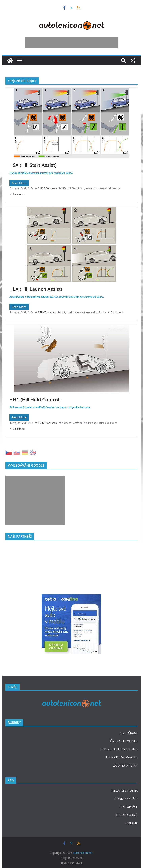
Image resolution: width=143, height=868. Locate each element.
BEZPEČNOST (129, 733)
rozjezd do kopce (110, 188)
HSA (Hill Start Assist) (33, 165)
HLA (63, 312)
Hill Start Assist (76, 188)
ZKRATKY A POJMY (125, 766)
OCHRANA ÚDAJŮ (126, 815)
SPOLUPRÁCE (129, 807)
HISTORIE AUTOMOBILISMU (119, 749)
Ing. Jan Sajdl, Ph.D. (23, 188)
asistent (66, 423)
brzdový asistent (76, 312)
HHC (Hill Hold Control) (35, 399)
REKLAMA (131, 823)
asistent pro (92, 188)
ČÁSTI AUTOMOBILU (124, 741)
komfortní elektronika (84, 423)
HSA (64, 188)
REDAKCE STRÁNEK (125, 791)
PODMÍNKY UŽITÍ (126, 799)
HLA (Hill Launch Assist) (36, 289)
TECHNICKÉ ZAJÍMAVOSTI (121, 757)
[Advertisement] (71, 42)
